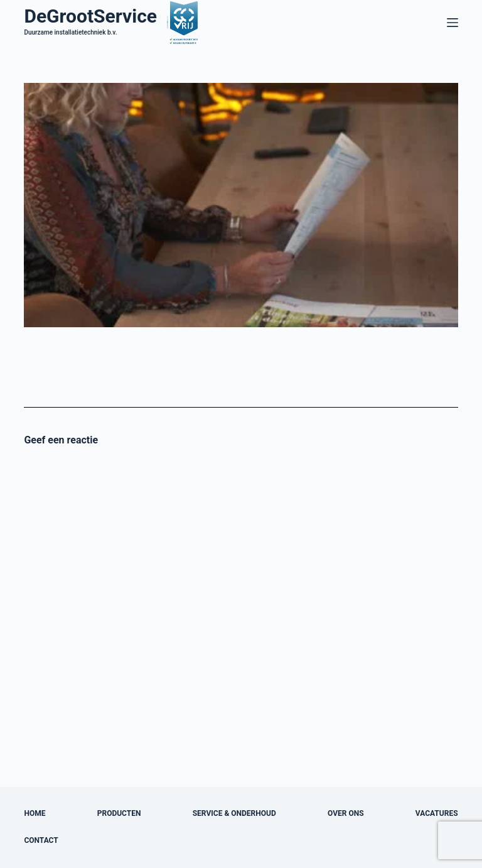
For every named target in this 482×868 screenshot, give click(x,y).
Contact (41, 840)
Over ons (346, 813)
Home (35, 813)
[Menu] (453, 23)
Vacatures (437, 813)
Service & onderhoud (234, 813)
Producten (119, 813)
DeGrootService (90, 16)
